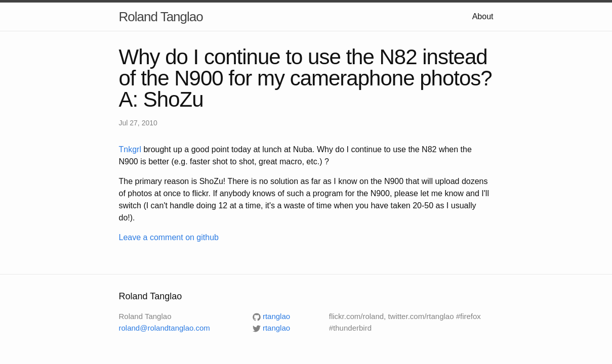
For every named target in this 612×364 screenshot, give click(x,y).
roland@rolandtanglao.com (165, 328)
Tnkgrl (130, 149)
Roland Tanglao (161, 17)
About (483, 16)
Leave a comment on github (169, 237)
